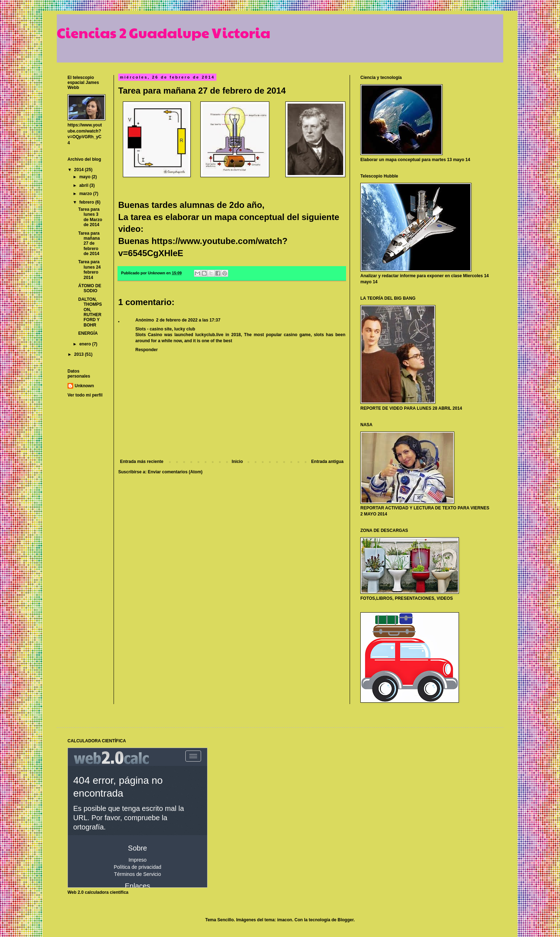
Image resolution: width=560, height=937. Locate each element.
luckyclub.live (209, 335)
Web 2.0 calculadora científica (98, 892)
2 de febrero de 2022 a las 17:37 (188, 320)
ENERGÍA (88, 333)
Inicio (237, 462)
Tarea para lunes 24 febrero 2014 (89, 270)
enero (86, 344)
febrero (87, 202)
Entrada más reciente (142, 462)
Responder (147, 350)
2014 (80, 170)
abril (84, 185)
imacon (285, 920)
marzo (86, 194)
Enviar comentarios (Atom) (175, 472)
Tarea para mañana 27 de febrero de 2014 (89, 244)
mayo (86, 177)
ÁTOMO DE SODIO (90, 288)
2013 (80, 354)
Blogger (346, 920)
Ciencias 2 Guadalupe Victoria (164, 32)
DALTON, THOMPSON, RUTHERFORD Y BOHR (90, 312)
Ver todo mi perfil (85, 395)
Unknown (84, 386)
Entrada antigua (327, 462)
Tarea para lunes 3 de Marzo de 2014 (90, 217)
